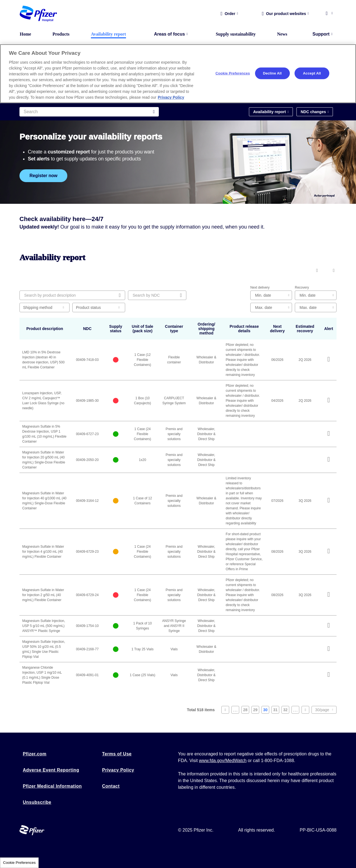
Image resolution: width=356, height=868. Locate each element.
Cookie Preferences (19, 863)
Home (25, 34)
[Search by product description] (72, 295)
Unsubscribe (37, 802)
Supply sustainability (236, 34)
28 (246, 711)
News (282, 34)
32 (286, 711)
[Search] (89, 112)
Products (61, 34)
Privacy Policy (118, 770)
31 (276, 711)
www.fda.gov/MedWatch (223, 761)
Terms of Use (117, 754)
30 (266, 711)
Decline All (272, 73)
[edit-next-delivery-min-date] (271, 295)
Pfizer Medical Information (52, 786)
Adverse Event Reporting (51, 770)
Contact (111, 786)
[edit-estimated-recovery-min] (316, 295)
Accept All (312, 73)
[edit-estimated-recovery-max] (316, 307)
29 (256, 711)
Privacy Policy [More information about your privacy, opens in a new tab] (171, 97)
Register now (43, 176)
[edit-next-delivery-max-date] (271, 307)
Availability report (108, 34)
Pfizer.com (35, 754)
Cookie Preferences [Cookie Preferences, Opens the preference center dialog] (233, 73)
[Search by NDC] (157, 295)
